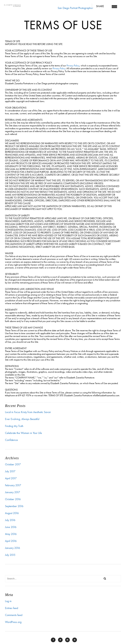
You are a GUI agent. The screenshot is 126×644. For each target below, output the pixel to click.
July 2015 (10, 555)
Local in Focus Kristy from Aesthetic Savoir (28, 412)
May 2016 (11, 534)
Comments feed (14, 615)
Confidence (11, 440)
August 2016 (12, 513)
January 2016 (12, 548)
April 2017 (11, 478)
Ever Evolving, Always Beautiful (22, 419)
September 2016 (14, 506)
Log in (8, 601)
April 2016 (11, 541)
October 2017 (13, 464)
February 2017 (13, 485)
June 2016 (11, 527)
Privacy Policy (73, 66)
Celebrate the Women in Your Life (23, 433)
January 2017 (12, 492)
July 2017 (10, 471)
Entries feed (12, 608)
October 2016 (13, 499)
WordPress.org (13, 622)
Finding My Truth (14, 426)
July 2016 (10, 520)
